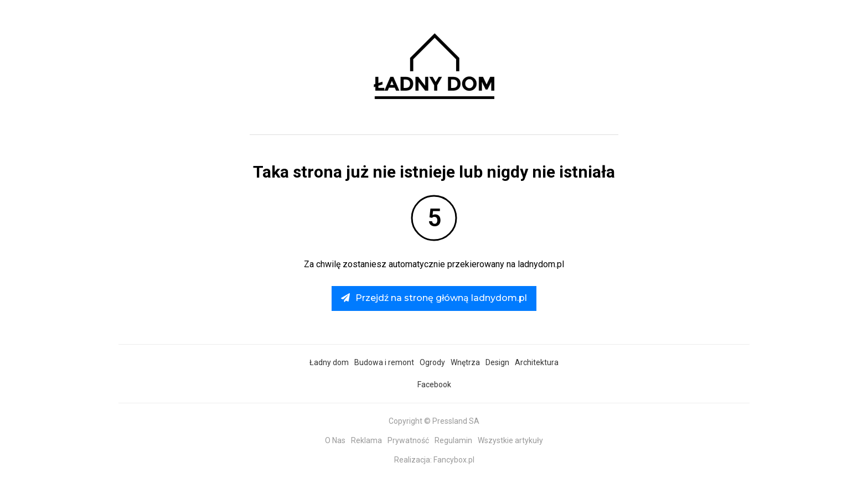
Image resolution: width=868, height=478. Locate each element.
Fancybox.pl (454, 460)
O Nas (335, 440)
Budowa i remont (384, 362)
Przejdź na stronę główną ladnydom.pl (434, 298)
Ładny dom (329, 362)
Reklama (366, 440)
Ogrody (432, 362)
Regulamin (453, 440)
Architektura (537, 362)
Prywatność (408, 440)
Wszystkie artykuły (510, 440)
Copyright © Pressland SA (434, 421)
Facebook (434, 385)
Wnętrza (465, 362)
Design (497, 362)
